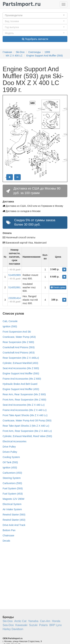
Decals (6, 541)
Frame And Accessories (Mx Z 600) (22, 379)
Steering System (12, 478)
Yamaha (33, 621)
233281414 (15, 298)
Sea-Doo (8, 625)
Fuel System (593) (13, 488)
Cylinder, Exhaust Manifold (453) (20, 363)
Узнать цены (58, 287)
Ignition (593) (10, 326)
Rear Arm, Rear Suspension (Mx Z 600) (24, 394)
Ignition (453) (10, 468)
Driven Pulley (10, 452)
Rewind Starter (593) (14, 515)
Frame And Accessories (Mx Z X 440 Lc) (25, 410)
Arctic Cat (20, 621)
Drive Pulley (9, 447)
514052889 (15, 275)
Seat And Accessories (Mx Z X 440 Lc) (24, 405)
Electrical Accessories (14, 441)
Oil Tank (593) (10, 462)
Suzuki (33, 625)
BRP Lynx (55, 625)
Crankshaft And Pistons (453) (19, 353)
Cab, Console (10, 321)
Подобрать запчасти (35, 39)
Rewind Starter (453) (14, 520)
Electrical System (12, 504)
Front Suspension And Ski (17, 332)
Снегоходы (34, 52)
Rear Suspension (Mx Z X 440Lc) (21, 358)
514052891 (15, 287)
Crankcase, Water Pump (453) (19, 337)
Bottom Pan (9, 530)
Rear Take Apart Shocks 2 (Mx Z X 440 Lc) (26, 426)
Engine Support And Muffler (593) (45, 56)
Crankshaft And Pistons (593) (19, 347)
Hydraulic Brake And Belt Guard (20, 384)
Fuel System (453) (13, 494)
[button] (35, 15)
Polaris (43, 625)
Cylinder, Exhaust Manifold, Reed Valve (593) (27, 436)
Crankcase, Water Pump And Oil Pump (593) (27, 421)
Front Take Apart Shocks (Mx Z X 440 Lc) (25, 415)
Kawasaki (21, 625)
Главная (7, 52)
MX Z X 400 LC (14, 56)
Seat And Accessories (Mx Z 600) (21, 368)
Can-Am (45, 621)
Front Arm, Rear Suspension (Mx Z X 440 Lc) (27, 431)
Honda (56, 621)
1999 (47, 52)
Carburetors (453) (12, 473)
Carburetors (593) (12, 483)
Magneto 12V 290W (14, 499)
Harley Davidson (13, 629)
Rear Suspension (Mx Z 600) (18, 342)
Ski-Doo (20, 52)
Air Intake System (12, 509)
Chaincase (8, 535)
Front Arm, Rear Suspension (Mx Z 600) (24, 400)
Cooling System (11, 457)
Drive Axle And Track (14, 525)
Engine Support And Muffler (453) (21, 389)
